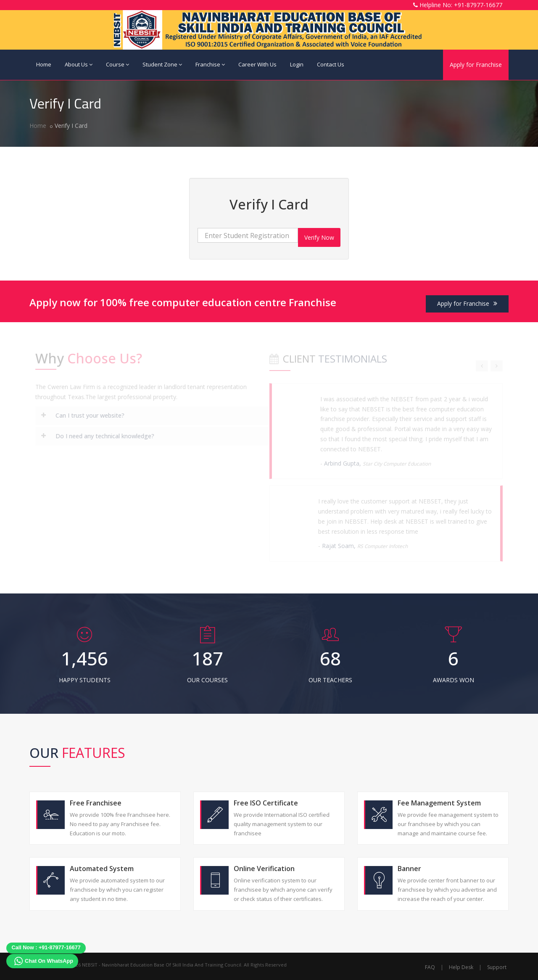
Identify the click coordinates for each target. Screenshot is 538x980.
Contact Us (331, 64)
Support (497, 967)
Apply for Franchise (476, 65)
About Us (79, 64)
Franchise (210, 64)
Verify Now (319, 237)
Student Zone (162, 64)
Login (297, 64)
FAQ (430, 967)
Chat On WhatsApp (49, 961)
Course (117, 64)
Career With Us (257, 64)
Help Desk (461, 967)
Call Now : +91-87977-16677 (46, 948)
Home (44, 64)
